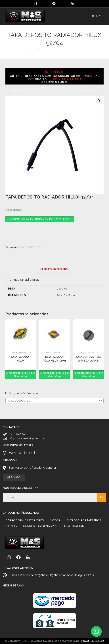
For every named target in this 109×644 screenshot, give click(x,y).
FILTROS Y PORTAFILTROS (84, 520)
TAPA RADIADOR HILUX (21, 359)
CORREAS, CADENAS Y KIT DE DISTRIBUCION (54, 526)
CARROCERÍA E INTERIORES (25, 520)
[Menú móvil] (98, 16)
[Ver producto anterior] (8, 91)
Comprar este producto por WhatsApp (42, 219)
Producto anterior (20, 91)
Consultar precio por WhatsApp (22, 375)
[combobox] (54, 401)
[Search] (102, 497)
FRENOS (11, 526)
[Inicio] (25, 49)
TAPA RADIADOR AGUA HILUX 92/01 (54, 359)
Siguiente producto (88, 91)
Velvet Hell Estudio (93, 641)
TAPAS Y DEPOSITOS (30, 247)
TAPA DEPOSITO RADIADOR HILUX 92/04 (62, 49)
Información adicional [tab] (54, 269)
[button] (99, 101)
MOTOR (55, 520)
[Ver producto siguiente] (101, 91)
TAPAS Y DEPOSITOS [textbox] (53, 401)
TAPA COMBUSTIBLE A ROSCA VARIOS (88, 359)
